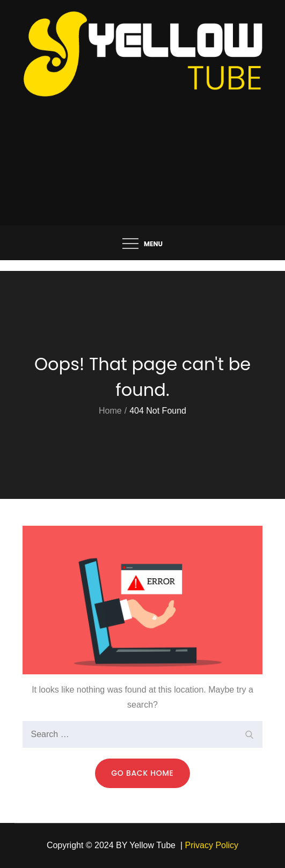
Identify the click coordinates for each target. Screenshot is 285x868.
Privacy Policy (212, 845)
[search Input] (143, 734)
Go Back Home (142, 773)
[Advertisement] (143, 145)
